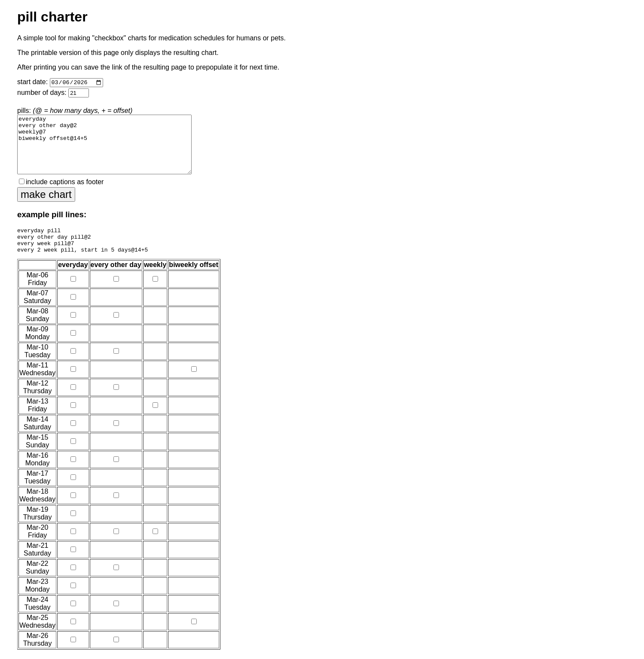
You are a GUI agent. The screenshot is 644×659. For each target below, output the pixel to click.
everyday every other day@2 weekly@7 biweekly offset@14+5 (104, 145)
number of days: (53, 94)
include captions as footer (61, 183)
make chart (46, 196)
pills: (104, 141)
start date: (60, 83)
